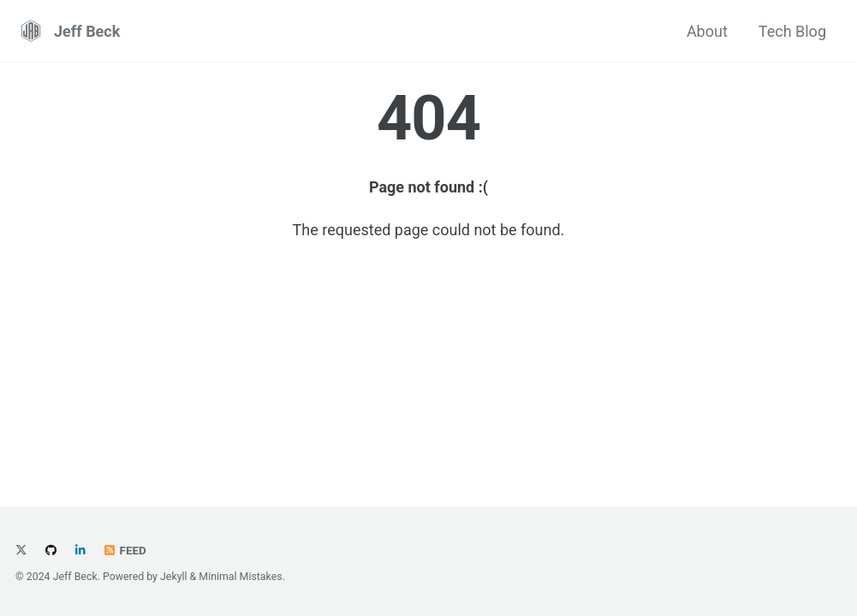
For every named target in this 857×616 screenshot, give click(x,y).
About (707, 31)
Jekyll (174, 577)
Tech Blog (792, 31)
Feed (124, 550)
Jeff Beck (87, 31)
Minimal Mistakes (240, 577)
